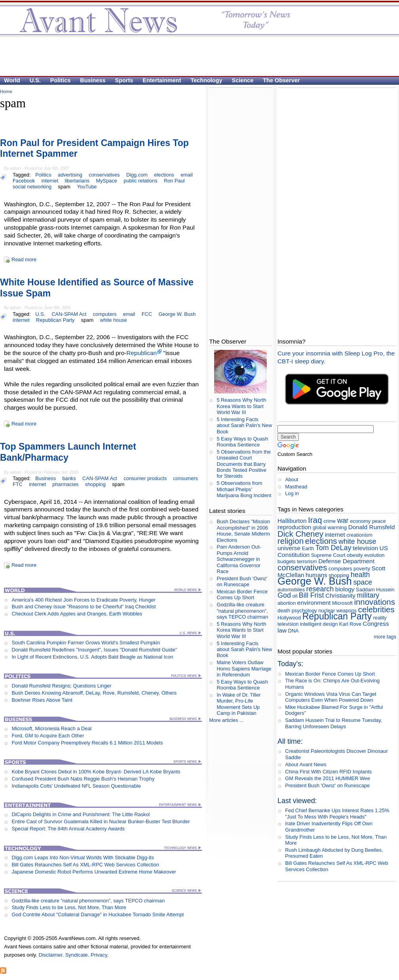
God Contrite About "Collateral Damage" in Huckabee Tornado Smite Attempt (98, 914)
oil (295, 596)
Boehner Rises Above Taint (42, 700)
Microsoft (342, 603)
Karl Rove (350, 624)
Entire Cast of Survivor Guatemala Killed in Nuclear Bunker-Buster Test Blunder (101, 821)
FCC (147, 314)
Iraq (315, 520)
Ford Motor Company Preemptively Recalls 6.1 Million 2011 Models (87, 743)
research (320, 589)
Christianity (340, 595)
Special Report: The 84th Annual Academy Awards (68, 829)
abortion (287, 603)
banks (69, 478)
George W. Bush (177, 314)
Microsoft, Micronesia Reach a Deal (51, 728)
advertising (70, 175)
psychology (304, 611)
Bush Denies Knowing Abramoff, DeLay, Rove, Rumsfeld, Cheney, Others (94, 693)
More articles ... (226, 720)
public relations (140, 181)
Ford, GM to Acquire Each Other (48, 736)
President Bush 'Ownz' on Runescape (242, 581)
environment (314, 603)
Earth (308, 548)
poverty (362, 569)
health (360, 575)
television (365, 548)
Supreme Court (328, 555)
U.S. (35, 80)
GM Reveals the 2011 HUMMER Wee (328, 778)
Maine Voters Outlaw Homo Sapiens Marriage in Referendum (244, 669)
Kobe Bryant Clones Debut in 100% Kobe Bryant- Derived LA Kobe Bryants (96, 772)
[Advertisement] (196, 56)
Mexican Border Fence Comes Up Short (242, 594)
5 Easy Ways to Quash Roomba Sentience (242, 442)
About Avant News (306, 764)
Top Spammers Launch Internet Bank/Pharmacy (68, 452)
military (368, 595)
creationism (359, 535)
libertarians (77, 181)
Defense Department (346, 561)
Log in (292, 493)
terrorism (307, 561)
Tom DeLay (333, 548)
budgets (287, 561)
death (284, 611)
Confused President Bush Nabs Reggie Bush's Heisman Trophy (83, 779)
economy (360, 521)
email (187, 175)
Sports (124, 80)
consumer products (145, 478)
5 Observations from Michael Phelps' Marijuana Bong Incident (244, 489)
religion (291, 541)
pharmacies (65, 484)
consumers (185, 478)
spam (64, 187)
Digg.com (137, 175)
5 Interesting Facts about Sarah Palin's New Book (244, 425)
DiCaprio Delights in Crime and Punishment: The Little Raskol (81, 814)
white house (114, 320)
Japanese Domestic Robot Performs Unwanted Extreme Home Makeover (94, 872)
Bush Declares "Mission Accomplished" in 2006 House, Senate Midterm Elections (243, 531)
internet (50, 181)
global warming (330, 527)
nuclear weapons (337, 611)
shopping (95, 484)
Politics (60, 80)
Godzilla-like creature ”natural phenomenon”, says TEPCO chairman (88, 901)
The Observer (281, 80)
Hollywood (289, 618)
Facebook (24, 181)
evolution (374, 555)
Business (93, 80)
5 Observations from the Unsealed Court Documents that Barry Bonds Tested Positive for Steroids (244, 464)
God (284, 595)
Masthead (296, 487)
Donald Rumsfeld (372, 527)
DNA (294, 631)
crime (330, 521)
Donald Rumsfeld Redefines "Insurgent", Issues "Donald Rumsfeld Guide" (94, 650)
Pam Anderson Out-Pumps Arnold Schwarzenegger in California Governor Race (239, 559)
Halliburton (292, 521)
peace (379, 521)
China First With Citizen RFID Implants (328, 772)
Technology (207, 80)
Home (6, 91)
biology (345, 589)
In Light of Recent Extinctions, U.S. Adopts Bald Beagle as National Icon (92, 657)
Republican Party (55, 320)
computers (105, 314)
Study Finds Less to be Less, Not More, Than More (69, 907)
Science (243, 80)
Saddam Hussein (375, 590)
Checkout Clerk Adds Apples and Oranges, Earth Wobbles (77, 614)
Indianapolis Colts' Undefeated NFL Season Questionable (76, 786)
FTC (18, 484)
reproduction (294, 527)
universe (289, 548)
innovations (374, 602)
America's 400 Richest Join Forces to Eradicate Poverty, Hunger (84, 600)
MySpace (107, 181)
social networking (32, 187)
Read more (24, 259)
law (282, 630)
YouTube (87, 187)
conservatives (104, 175)
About (292, 480)
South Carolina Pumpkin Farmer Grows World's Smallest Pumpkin (86, 643)
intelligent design (319, 624)
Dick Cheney (300, 534)
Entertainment (162, 80)
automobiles (291, 590)
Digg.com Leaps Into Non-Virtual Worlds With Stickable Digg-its (83, 857)
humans (316, 575)
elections (164, 175)
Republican (142, 353)
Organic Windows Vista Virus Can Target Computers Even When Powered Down (331, 697)
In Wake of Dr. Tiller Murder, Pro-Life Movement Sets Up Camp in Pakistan (238, 704)
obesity (355, 555)
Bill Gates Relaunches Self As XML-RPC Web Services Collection (85, 865)
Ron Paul (174, 181)
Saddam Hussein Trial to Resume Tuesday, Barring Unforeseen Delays (333, 723)
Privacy (99, 955)
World (12, 80)
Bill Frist (312, 595)
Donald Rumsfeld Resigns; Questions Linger (61, 686)
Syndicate (77, 955)
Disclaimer (50, 955)
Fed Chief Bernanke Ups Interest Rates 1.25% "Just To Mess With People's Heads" (337, 813)
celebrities (376, 609)
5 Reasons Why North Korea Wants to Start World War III (241, 406)
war (343, 520)
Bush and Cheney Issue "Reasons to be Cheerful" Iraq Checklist (84, 607)
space (363, 582)
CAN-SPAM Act (69, 314)
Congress (376, 624)
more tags (385, 637)
